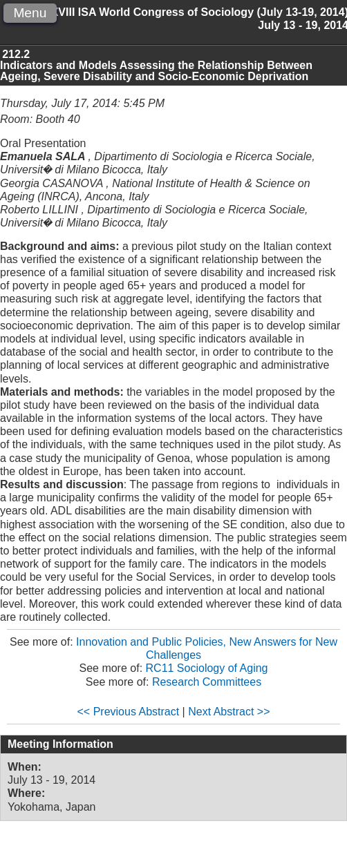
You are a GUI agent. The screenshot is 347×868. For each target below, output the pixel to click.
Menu (30, 13)
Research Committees (207, 682)
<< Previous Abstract (129, 712)
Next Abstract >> (229, 712)
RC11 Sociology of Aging (207, 668)
